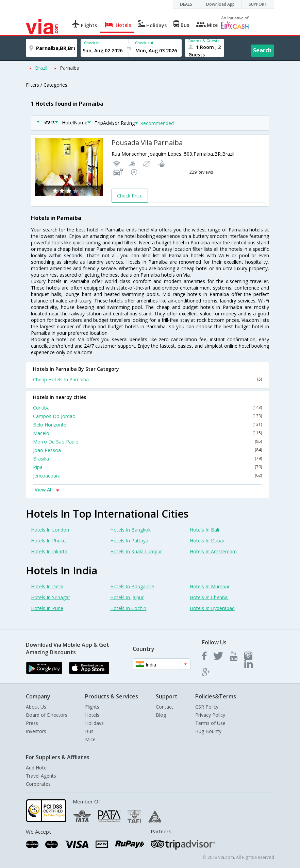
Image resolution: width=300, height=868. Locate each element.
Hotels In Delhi (47, 586)
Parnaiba (70, 68)
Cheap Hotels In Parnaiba (147, 379)
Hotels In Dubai (207, 541)
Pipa (147, 467)
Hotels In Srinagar (51, 597)
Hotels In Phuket (49, 541)
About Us (36, 707)
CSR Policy (207, 707)
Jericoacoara (147, 476)
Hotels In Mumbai (209, 586)
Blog (161, 715)
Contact (164, 707)
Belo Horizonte (147, 425)
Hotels (92, 715)
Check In (92, 43)
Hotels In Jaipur (127, 597)
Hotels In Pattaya (129, 541)
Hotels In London (50, 530)
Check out (144, 43)
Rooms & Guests (204, 41)
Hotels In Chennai (209, 597)
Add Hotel (37, 768)
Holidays (94, 723)
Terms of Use (210, 723)
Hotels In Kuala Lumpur (136, 551)
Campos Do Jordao (147, 416)
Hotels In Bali (204, 530)
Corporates (38, 784)
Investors (36, 731)
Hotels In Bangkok (130, 530)
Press (32, 723)
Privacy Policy (210, 715)
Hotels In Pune (47, 608)
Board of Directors (47, 715)
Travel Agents (41, 776)
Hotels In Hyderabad (212, 608)
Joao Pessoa (147, 450)
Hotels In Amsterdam (213, 551)
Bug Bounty (208, 731)
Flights (92, 707)
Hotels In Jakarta (49, 551)
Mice (90, 739)
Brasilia (147, 459)
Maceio (147, 433)
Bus (89, 731)
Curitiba (147, 408)
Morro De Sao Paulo (147, 442)
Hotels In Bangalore (132, 586)
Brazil (41, 68)
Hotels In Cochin (128, 608)
